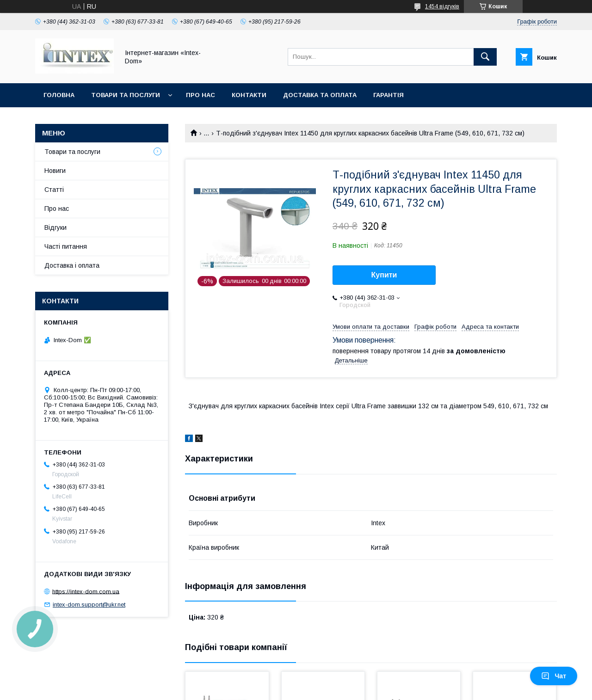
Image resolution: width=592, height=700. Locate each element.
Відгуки (55, 227)
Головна (59, 95)
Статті (54, 190)
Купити (384, 275)
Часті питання (66, 246)
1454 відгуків (442, 6)
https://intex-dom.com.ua (86, 591)
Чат (554, 676)
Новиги (55, 171)
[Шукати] (485, 57)
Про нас (200, 95)
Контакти (249, 95)
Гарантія (388, 95)
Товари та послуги (126, 95)
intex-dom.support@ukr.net (89, 605)
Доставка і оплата (72, 265)
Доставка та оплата (320, 95)
